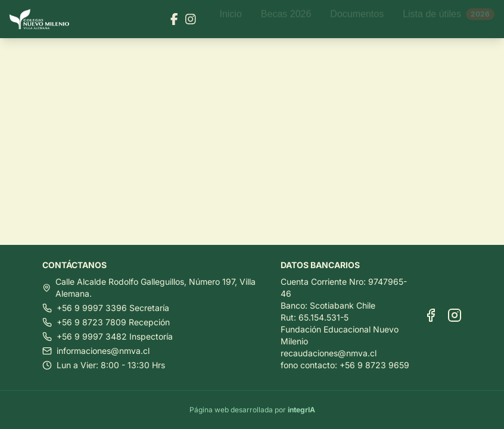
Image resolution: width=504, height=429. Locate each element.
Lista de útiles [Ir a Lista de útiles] (449, 19)
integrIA (301, 410)
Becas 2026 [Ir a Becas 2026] (286, 19)
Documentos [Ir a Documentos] (357, 19)
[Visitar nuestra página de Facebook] (174, 19)
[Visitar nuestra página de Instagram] (191, 19)
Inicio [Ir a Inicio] (230, 19)
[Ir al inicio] (44, 19)
